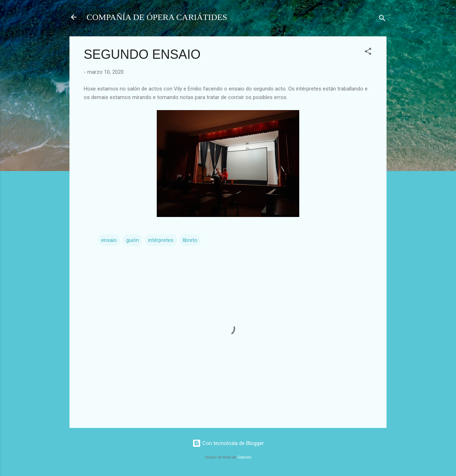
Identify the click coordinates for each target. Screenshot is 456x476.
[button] (368, 53)
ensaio (109, 240)
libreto (190, 240)
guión (133, 240)
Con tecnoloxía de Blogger (228, 443)
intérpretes (161, 240)
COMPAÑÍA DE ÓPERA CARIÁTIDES (157, 17)
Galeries (244, 457)
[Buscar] (382, 19)
